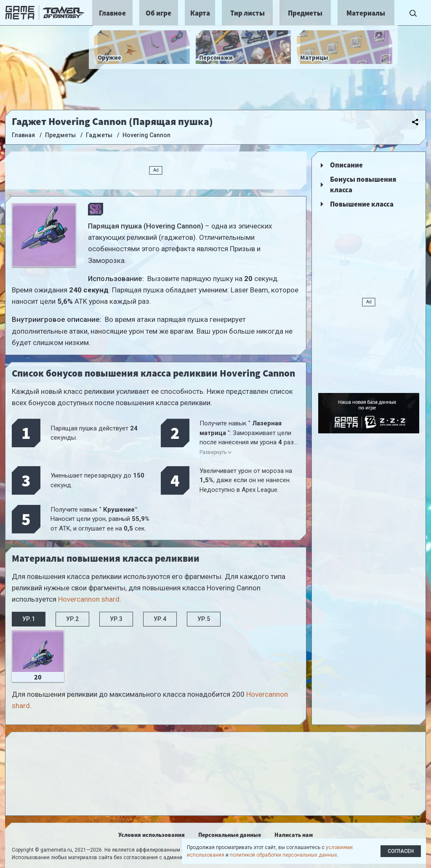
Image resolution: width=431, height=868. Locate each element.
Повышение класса (362, 204)
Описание (346, 165)
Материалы (366, 13)
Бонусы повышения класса (363, 185)
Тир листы (247, 13)
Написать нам (294, 835)
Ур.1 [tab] (29, 619)
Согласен (401, 851)
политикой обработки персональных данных (283, 855)
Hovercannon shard (89, 599)
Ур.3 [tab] (116, 619)
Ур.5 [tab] (204, 619)
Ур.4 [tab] (160, 619)
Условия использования (152, 835)
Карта (200, 13)
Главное (112, 13)
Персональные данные (230, 835)
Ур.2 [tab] (72, 619)
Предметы (305, 13)
